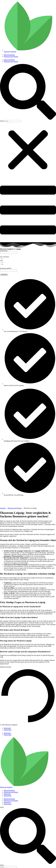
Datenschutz (8, 730)
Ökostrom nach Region (11, 57)
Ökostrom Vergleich (6, 787)
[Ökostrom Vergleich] (25, 785)
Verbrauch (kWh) (6, 268)
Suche (2, 121)
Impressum (7, 728)
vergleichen (4, 275)
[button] (28, 92)
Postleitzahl (4, 251)
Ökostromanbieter (9, 55)
